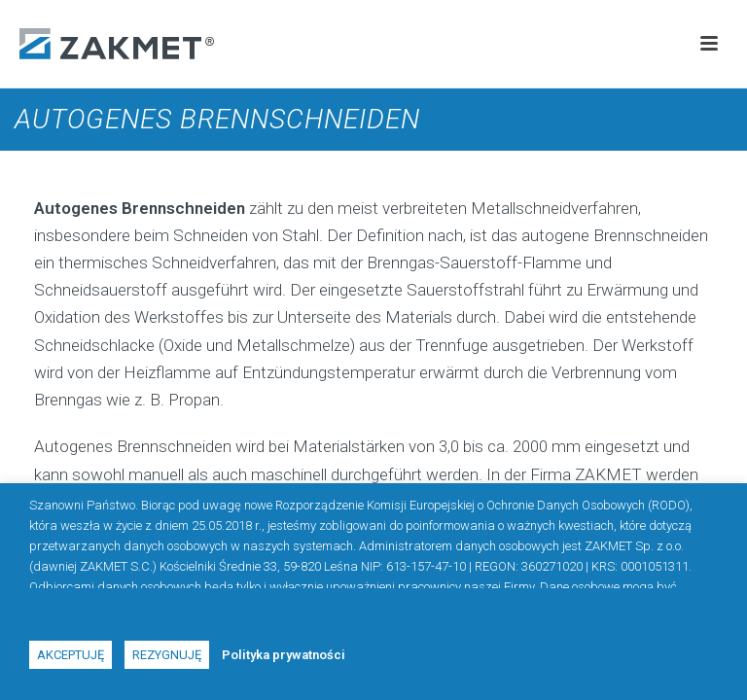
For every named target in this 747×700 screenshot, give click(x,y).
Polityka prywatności (284, 655)
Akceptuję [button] (71, 655)
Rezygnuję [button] (167, 655)
